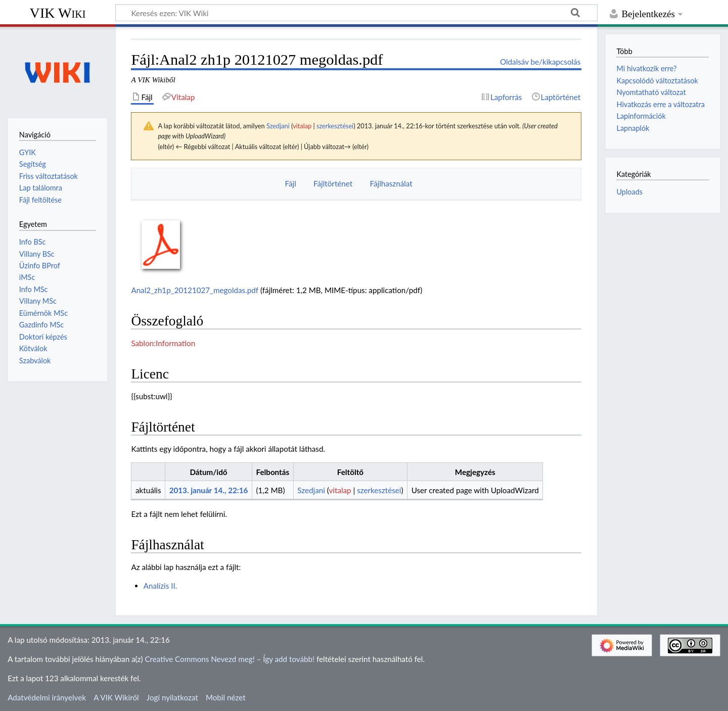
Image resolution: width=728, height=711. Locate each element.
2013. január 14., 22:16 (209, 490)
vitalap (302, 126)
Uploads (629, 192)
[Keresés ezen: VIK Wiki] (356, 13)
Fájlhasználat (391, 183)
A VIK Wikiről (116, 697)
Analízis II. (161, 586)
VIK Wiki (58, 13)
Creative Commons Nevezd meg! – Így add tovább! (230, 659)
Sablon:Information (163, 343)
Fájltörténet (333, 183)
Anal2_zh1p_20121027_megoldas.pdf (195, 290)
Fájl (290, 183)
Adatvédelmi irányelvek (47, 697)
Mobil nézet (226, 697)
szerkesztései (335, 126)
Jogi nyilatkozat (172, 697)
